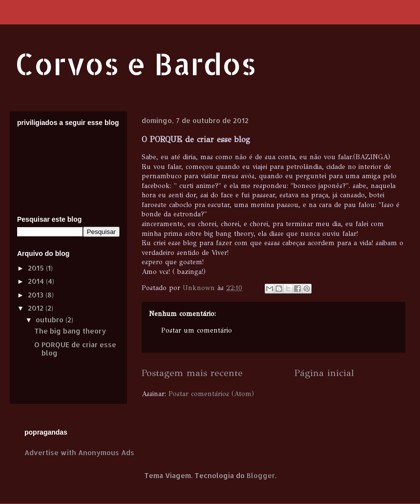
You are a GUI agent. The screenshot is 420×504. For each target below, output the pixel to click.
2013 (37, 295)
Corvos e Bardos (136, 64)
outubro (51, 320)
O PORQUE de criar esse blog (75, 349)
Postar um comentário (197, 330)
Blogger (261, 475)
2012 (37, 308)
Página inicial (324, 373)
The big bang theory (70, 331)
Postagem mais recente (192, 373)
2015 (37, 268)
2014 (37, 281)
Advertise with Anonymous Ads (79, 452)
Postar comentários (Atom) (211, 394)
